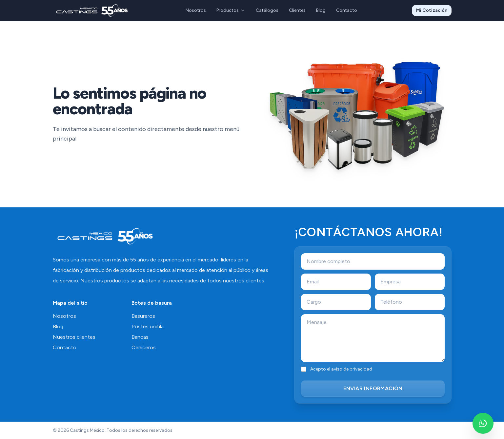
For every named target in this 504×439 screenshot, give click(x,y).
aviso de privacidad (352, 369)
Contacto (347, 10)
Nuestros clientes (74, 337)
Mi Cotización (432, 10)
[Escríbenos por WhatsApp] (483, 423)
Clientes (297, 10)
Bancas (140, 337)
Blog (321, 10)
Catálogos (267, 10)
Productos (231, 10)
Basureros (143, 316)
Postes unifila (148, 326)
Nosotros (196, 10)
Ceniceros (144, 347)
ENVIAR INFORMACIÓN (373, 388)
